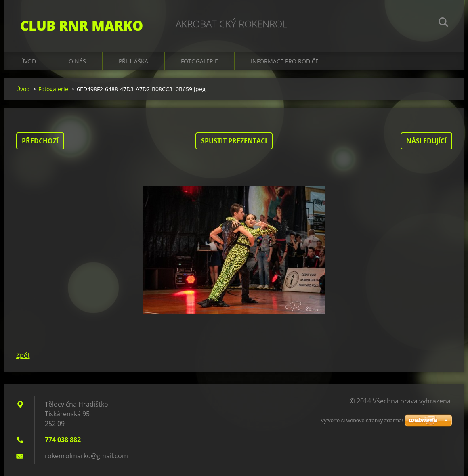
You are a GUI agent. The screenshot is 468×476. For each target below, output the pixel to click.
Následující (426, 141)
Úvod (28, 61)
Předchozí (40, 141)
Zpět (23, 355)
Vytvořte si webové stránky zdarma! (362, 420)
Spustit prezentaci (234, 141)
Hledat (443, 23)
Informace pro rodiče (285, 61)
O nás (77, 61)
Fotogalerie (199, 61)
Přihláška (133, 61)
